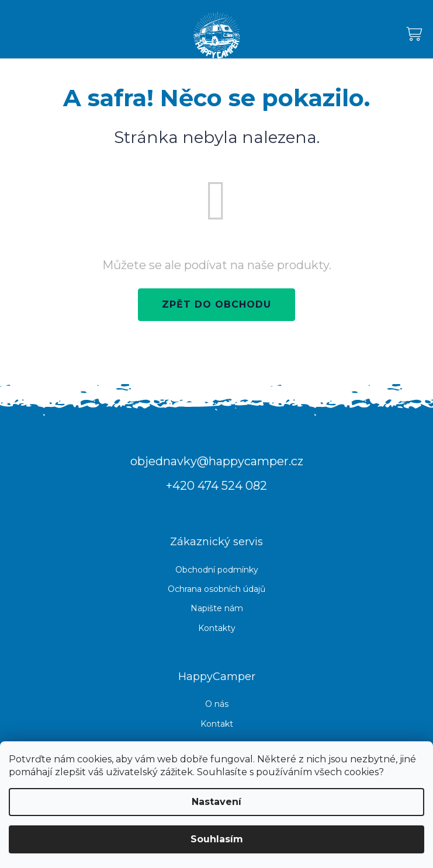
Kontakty (217, 628)
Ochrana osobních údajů (216, 589)
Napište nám (217, 608)
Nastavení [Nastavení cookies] (216, 802)
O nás (217, 704)
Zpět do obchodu (216, 304)
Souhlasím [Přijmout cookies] (217, 839)
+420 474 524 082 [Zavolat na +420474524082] (216, 486)
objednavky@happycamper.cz (217, 461)
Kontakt (217, 724)
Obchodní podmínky (217, 570)
